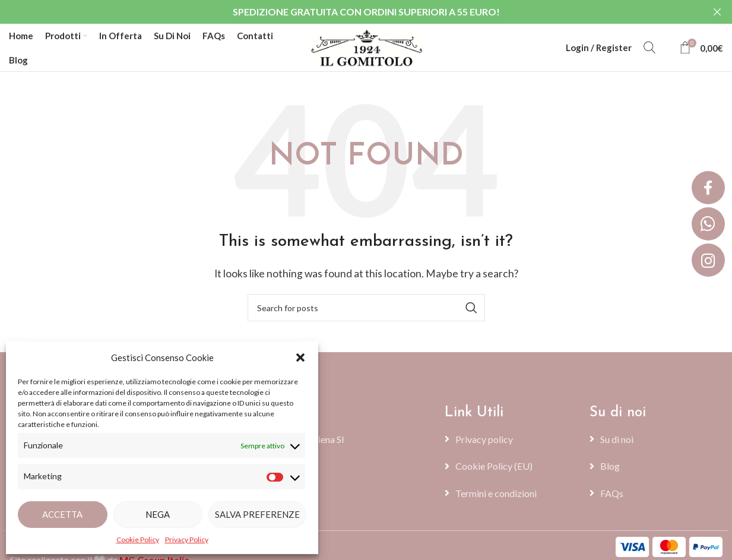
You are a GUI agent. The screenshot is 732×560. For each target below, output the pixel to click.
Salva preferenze (257, 514)
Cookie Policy (138, 540)
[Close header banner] (717, 12)
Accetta (62, 514)
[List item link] (511, 439)
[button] (300, 357)
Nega (158, 514)
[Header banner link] (348, 12)
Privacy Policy (187, 540)
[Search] (649, 48)
